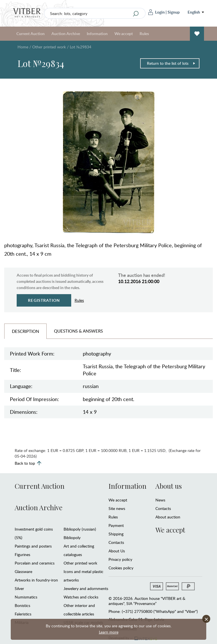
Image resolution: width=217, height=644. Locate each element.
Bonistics (22, 605)
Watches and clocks (81, 597)
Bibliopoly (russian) (80, 529)
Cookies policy (121, 568)
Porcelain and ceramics (35, 563)
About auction (168, 517)
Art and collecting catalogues (79, 550)
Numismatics (26, 597)
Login (157, 12)
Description (25, 331)
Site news (117, 508)
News (160, 500)
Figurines (22, 554)
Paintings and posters (33, 546)
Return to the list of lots (171, 63)
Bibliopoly (72, 538)
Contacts (116, 542)
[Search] (136, 14)
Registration (44, 300)
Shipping (116, 534)
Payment (116, 525)
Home (23, 47)
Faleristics (23, 614)
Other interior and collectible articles (79, 610)
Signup (174, 12)
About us (169, 486)
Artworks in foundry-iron (36, 580)
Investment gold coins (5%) (34, 533)
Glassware (23, 571)
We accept (124, 34)
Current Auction (31, 34)
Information (97, 34)
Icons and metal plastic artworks (83, 576)
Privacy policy (120, 559)
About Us (117, 551)
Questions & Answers (78, 331)
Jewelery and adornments (86, 588)
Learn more (109, 632)
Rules (144, 34)
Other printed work (49, 47)
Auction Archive (66, 34)
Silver (19, 588)
